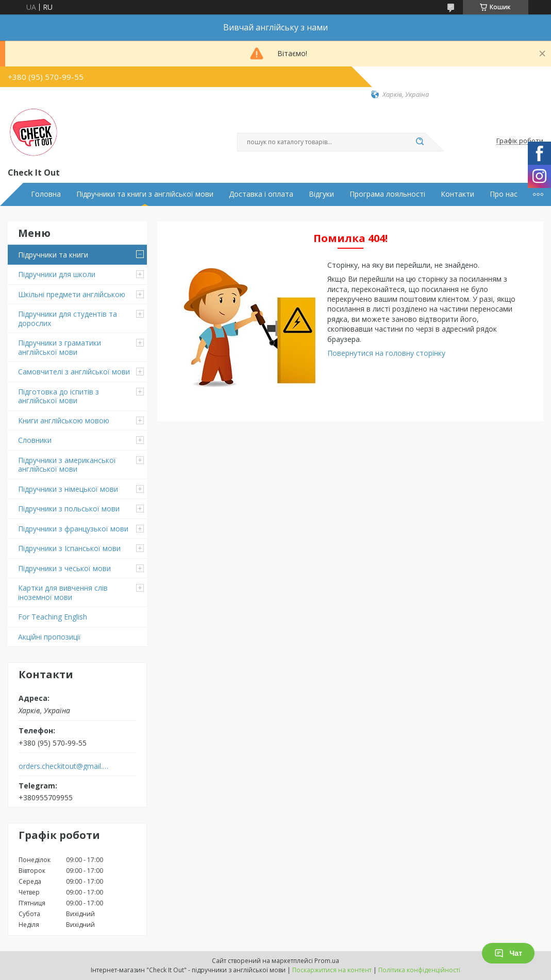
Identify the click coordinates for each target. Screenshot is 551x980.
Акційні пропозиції (49, 637)
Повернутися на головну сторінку (386, 353)
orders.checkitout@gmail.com (64, 766)
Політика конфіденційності (419, 970)
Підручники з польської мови (69, 509)
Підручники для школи (57, 274)
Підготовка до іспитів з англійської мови (59, 396)
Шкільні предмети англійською (72, 294)
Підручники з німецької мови (68, 489)
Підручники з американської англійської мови (67, 465)
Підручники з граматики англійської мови (60, 347)
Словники (35, 440)
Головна (46, 194)
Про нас (504, 194)
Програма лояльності (387, 194)
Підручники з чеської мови (64, 568)
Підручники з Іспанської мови (69, 548)
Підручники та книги (53, 255)
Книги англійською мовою (64, 420)
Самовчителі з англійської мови (74, 372)
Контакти (457, 194)
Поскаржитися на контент (332, 970)
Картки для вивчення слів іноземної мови (63, 592)
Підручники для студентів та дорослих (68, 319)
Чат (508, 953)
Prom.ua (327, 961)
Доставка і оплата (261, 194)
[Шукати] (420, 142)
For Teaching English (53, 617)
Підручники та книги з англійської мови (145, 194)
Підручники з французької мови (73, 529)
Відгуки (321, 194)
